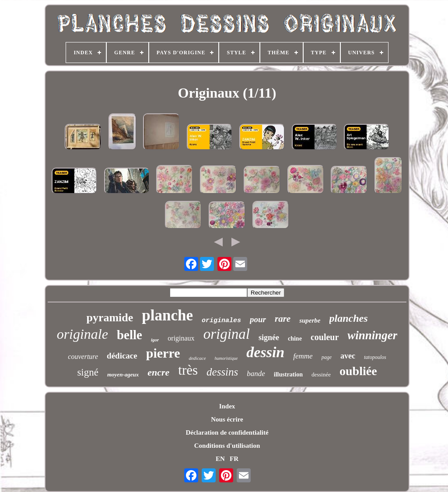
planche (167, 315)
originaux (181, 338)
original (227, 334)
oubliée (358, 371)
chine (295, 339)
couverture (83, 357)
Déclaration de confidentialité (227, 432)
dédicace (122, 356)
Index (227, 406)
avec (348, 356)
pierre (163, 353)
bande (256, 374)
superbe (310, 320)
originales (221, 321)
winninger (372, 335)
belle (129, 335)
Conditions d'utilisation (227, 446)
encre (158, 372)
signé (88, 372)
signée (269, 337)
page (327, 357)
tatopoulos (375, 357)
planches (349, 318)
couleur (325, 337)
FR (234, 459)
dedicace (197, 358)
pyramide (110, 318)
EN (220, 459)
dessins (222, 372)
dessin (265, 352)
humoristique (226, 358)
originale (82, 334)
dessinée (321, 374)
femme (303, 356)
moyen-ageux (123, 374)
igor (155, 340)
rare (283, 319)
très (188, 370)
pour (258, 319)
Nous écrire (227, 419)
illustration (288, 374)
